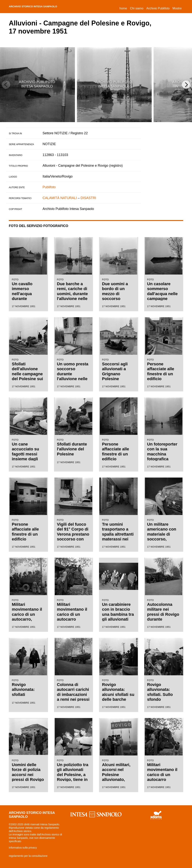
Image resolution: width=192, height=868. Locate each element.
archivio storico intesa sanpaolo (42, 7)
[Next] (186, 85)
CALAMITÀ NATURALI (60, 198)
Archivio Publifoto (158, 8)
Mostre (177, 8)
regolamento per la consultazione (28, 856)
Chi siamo (137, 8)
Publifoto (49, 187)
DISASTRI (88, 198)
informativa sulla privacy (23, 848)
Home (124, 8)
